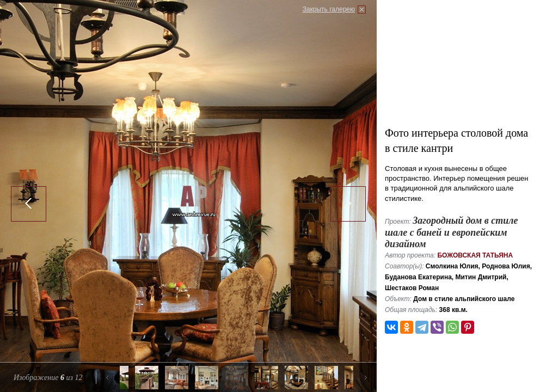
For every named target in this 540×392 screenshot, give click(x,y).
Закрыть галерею (329, 9)
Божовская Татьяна (475, 255)
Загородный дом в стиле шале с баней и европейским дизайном (452, 232)
